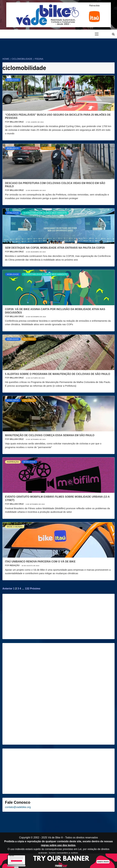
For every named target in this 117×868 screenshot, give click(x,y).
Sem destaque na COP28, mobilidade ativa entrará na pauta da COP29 (55, 248)
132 (27, 589)
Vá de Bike (54, 838)
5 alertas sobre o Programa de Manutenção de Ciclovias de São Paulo (58, 374)
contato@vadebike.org (18, 807)
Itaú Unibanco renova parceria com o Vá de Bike (40, 562)
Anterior (7, 589)
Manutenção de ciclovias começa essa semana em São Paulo (50, 435)
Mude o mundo (15, 527)
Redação (15, 565)
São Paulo (48, 148)
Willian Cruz (17, 122)
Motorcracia (31, 148)
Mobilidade (13, 80)
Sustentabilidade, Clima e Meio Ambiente (45, 213)
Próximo (35, 589)
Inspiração (13, 462)
